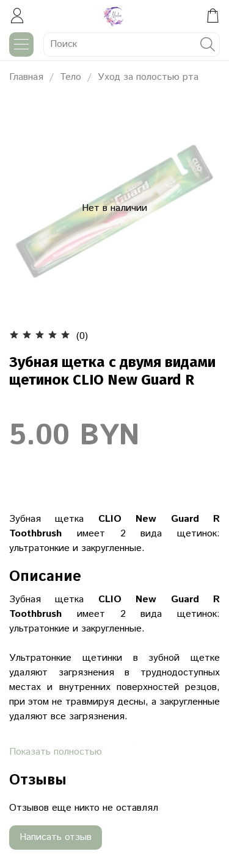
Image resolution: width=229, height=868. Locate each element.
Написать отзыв (56, 837)
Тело (71, 77)
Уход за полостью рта (148, 77)
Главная (26, 77)
